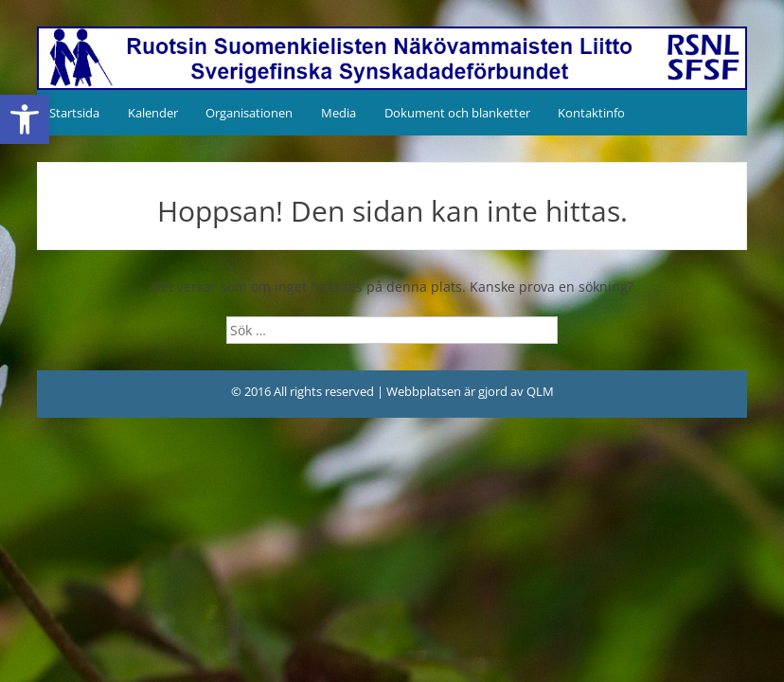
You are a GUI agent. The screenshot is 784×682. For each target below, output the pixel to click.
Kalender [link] (153, 113)
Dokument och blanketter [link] (457, 113)
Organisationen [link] (249, 113)
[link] (25, 119)
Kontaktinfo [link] (591, 113)
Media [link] (339, 113)
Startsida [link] (74, 113)
